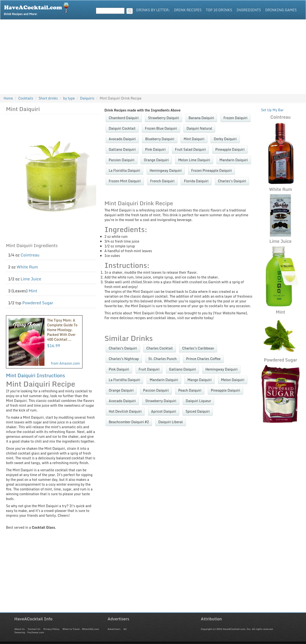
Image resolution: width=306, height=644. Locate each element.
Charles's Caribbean (198, 348)
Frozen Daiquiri (235, 118)
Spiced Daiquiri (198, 411)
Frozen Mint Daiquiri (125, 181)
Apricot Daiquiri (164, 411)
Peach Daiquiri (190, 390)
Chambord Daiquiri (124, 118)
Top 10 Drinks (219, 10)
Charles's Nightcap (124, 359)
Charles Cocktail (160, 348)
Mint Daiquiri (194, 139)
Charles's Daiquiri (232, 181)
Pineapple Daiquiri (230, 149)
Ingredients (249, 10)
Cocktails (26, 98)
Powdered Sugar (38, 303)
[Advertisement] (153, 56)
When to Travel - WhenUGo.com (81, 629)
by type (69, 98)
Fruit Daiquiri (149, 369)
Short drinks (48, 98)
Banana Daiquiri (201, 118)
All (125, 629)
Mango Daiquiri (199, 380)
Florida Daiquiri (196, 181)
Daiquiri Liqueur (198, 401)
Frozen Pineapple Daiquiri (212, 170)
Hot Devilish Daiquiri (125, 411)
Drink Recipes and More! (38, 9)
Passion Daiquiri (122, 160)
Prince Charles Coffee (203, 359)
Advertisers (114, 629)
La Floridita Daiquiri (125, 170)
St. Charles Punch (162, 359)
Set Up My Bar (272, 110)
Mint (33, 291)
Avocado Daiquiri (122, 139)
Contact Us (34, 629)
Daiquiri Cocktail (122, 128)
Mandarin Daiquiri (234, 160)
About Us (19, 629)
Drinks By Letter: (153, 10)
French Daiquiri (162, 181)
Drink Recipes (188, 10)
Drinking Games (281, 10)
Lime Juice (31, 279)
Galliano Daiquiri (122, 149)
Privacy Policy (51, 629)
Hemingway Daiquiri (166, 170)
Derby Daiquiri (225, 139)
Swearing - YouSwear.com (29, 632)
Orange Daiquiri (156, 160)
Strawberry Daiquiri (164, 118)
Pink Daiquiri (155, 149)
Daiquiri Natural (199, 128)
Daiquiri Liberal (170, 422)
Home (8, 98)
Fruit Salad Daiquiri (190, 149)
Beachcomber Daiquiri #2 (129, 422)
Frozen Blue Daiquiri (161, 128)
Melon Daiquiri (233, 380)
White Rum (27, 267)
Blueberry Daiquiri (160, 139)
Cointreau (30, 255)
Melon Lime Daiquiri (194, 160)
